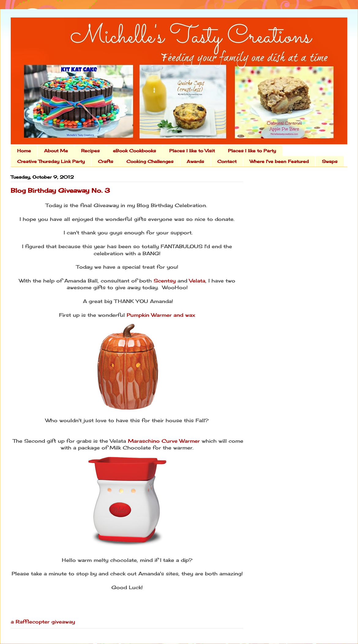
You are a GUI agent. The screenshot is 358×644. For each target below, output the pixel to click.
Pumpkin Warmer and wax (161, 315)
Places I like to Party (252, 151)
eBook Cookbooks (134, 151)
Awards (195, 161)
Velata (197, 281)
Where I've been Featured (279, 161)
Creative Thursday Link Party (51, 161)
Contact (227, 161)
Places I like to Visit (192, 151)
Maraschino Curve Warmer (164, 441)
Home (24, 151)
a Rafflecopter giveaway (43, 622)
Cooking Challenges (150, 161)
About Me (56, 151)
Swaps (330, 161)
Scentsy (165, 281)
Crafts (106, 161)
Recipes (90, 151)
